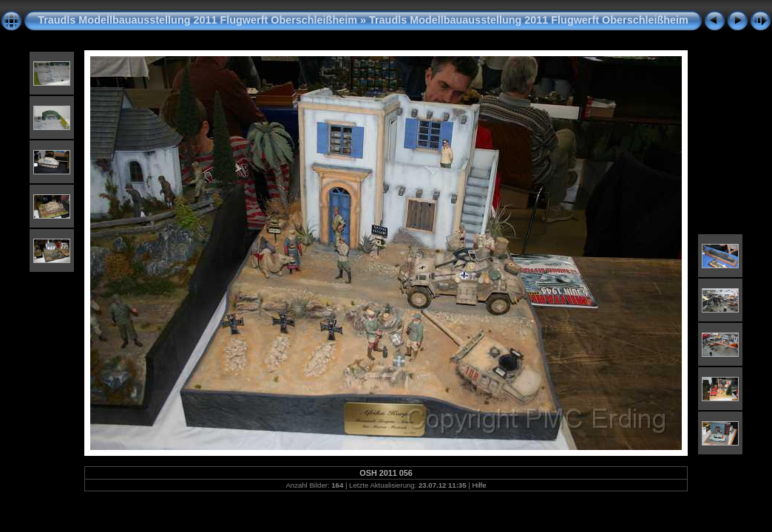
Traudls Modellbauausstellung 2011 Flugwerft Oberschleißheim (197, 20)
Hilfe (479, 485)
